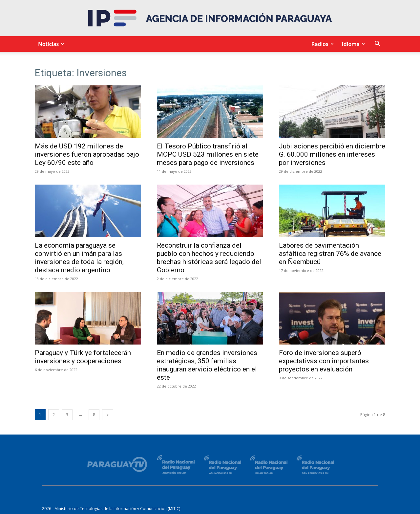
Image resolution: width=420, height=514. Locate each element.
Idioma (352, 44)
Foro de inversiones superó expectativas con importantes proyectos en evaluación (324, 361)
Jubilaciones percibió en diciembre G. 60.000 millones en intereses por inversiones (332, 154)
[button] (377, 45)
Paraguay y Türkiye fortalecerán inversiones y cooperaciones (83, 357)
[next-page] (108, 415)
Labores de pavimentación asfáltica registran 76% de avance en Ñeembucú (330, 254)
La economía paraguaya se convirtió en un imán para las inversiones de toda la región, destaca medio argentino (79, 258)
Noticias (50, 44)
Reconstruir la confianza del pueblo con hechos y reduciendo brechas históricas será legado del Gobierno (209, 258)
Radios (322, 44)
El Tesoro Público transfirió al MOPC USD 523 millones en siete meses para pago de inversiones (208, 154)
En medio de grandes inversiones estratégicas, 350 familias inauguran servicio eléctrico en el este (207, 365)
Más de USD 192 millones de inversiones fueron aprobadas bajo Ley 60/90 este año (87, 154)
